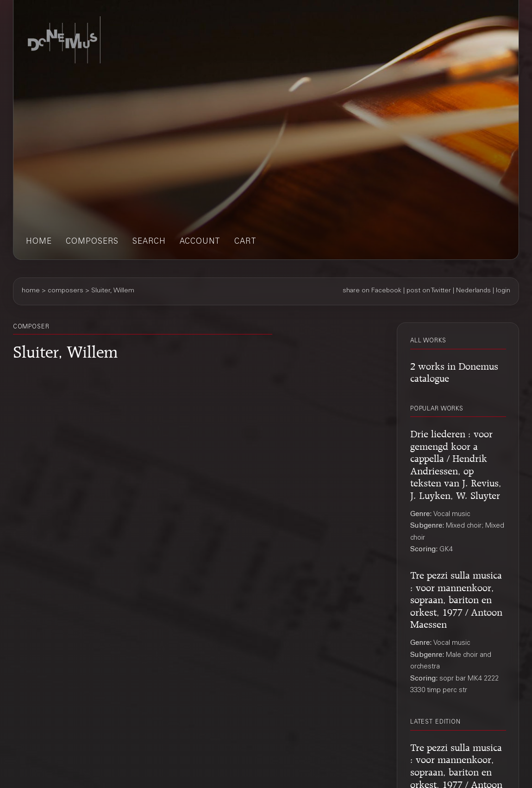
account (200, 242)
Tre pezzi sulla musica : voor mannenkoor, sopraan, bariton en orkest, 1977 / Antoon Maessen (456, 598)
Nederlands (473, 291)
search (149, 242)
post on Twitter (429, 291)
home (39, 242)
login (503, 291)
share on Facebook (372, 291)
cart (245, 242)
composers (92, 242)
